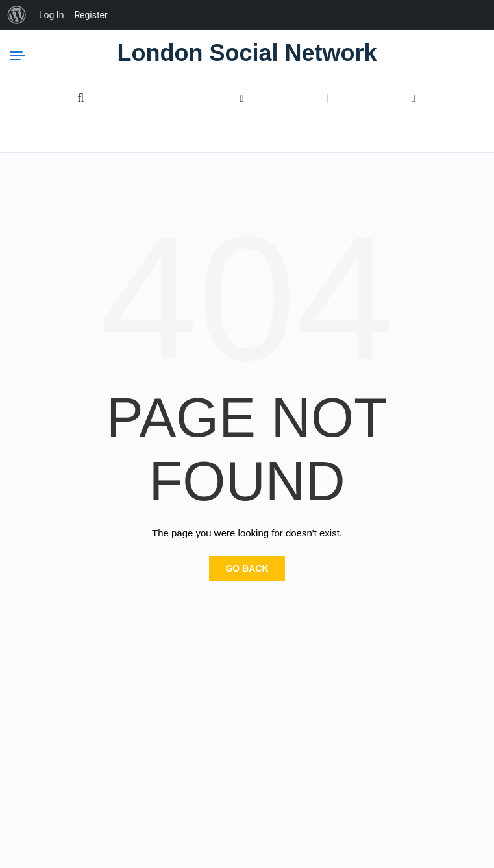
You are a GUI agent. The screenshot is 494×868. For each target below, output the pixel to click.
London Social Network (247, 53)
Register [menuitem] (91, 15)
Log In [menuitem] (51, 15)
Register (414, 99)
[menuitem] (17, 15)
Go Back (247, 568)
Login (242, 99)
